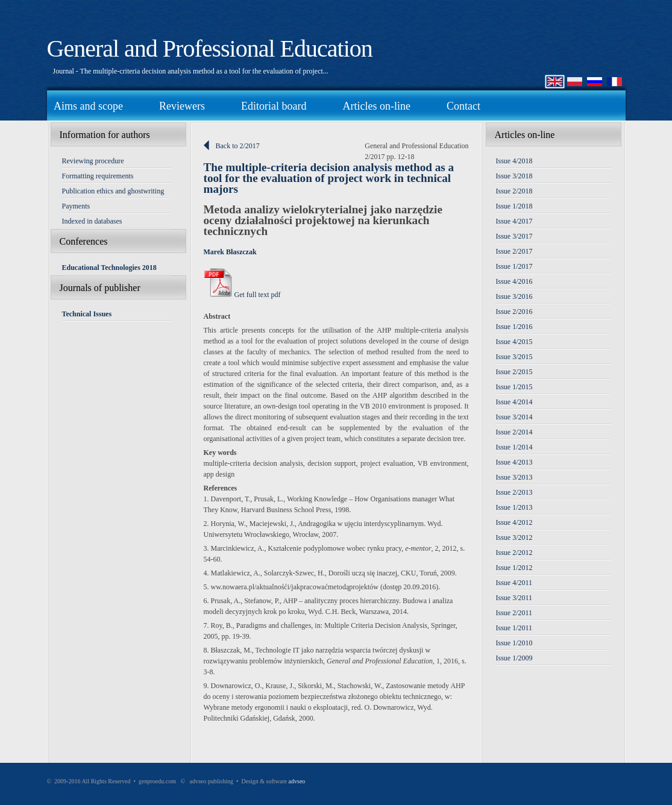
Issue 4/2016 (514, 281)
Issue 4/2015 (514, 342)
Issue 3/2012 (514, 537)
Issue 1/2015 (514, 387)
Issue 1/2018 (514, 206)
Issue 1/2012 (514, 568)
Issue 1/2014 (514, 447)
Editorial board (274, 106)
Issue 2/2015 (514, 372)
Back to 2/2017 (238, 146)
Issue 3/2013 (514, 477)
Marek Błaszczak (230, 252)
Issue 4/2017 (514, 221)
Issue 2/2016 (514, 312)
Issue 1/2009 (514, 658)
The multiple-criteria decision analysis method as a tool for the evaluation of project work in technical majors (329, 178)
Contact (463, 106)
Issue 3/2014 (514, 417)
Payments (76, 206)
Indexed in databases (92, 221)
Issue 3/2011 (514, 598)
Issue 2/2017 (514, 251)
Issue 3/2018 (514, 176)
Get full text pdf (242, 295)
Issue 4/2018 (514, 161)
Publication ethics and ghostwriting (113, 191)
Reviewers (182, 106)
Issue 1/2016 (514, 327)
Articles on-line (376, 106)
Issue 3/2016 (514, 296)
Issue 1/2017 (514, 266)
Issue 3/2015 (514, 357)
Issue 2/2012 (514, 553)
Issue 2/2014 (514, 432)
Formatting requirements (98, 176)
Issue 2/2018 (514, 191)
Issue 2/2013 (514, 492)
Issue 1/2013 (514, 507)
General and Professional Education (210, 49)
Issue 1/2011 (514, 628)
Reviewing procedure (93, 161)
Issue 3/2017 (514, 236)
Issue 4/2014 (514, 402)
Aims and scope (88, 106)
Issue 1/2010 (514, 643)
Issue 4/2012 (514, 522)
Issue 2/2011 (514, 613)
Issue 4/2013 (514, 462)
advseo (297, 781)
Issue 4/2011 (514, 583)
